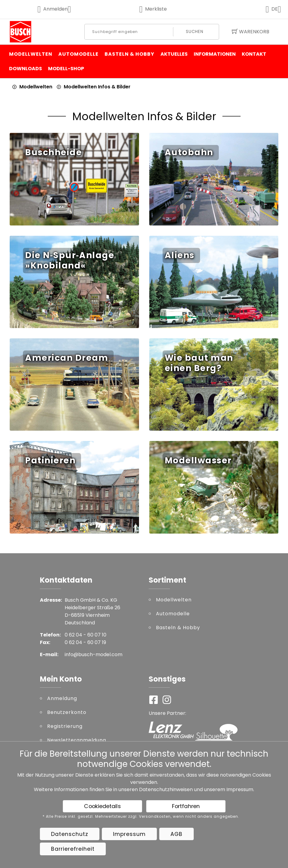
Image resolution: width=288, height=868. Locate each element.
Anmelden (58, 9)
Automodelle (78, 54)
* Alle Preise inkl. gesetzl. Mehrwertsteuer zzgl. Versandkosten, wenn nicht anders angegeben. (141, 817)
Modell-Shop (66, 69)
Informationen (215, 54)
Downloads (26, 69)
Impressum (240, 789)
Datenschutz (70, 834)
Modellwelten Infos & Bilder (97, 87)
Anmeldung (62, 698)
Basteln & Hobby (129, 54)
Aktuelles (174, 54)
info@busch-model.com (94, 654)
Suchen (195, 32)
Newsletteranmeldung (77, 740)
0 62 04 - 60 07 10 (86, 635)
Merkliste (153, 9)
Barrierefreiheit (73, 849)
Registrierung (65, 726)
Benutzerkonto (67, 712)
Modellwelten (31, 54)
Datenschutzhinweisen (166, 789)
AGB (176, 834)
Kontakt (254, 54)
